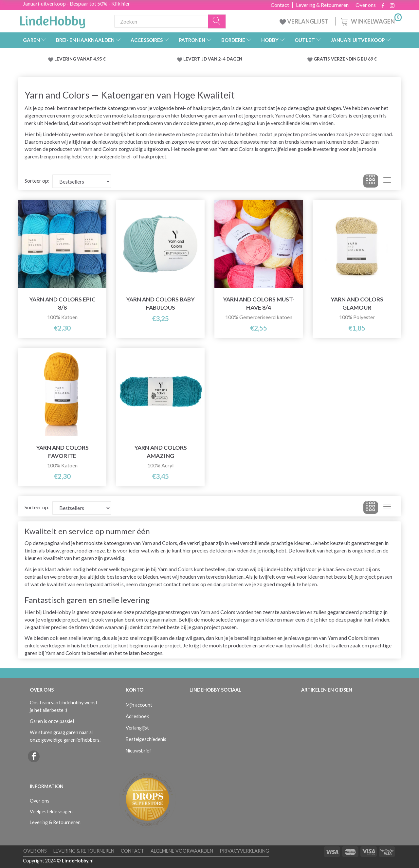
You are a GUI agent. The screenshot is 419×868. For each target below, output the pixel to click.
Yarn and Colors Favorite (62, 452)
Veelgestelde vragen (51, 812)
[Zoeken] (217, 21)
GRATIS (322, 59)
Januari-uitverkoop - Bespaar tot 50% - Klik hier (76, 3)
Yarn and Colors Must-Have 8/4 (259, 303)
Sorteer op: (37, 181)
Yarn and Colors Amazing (161, 452)
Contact (280, 5)
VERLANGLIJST (304, 21)
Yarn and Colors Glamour (357, 303)
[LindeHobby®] (52, 20)
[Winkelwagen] (371, 20)
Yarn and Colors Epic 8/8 (62, 303)
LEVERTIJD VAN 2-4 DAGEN (213, 59)
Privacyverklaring (244, 851)
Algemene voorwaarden (182, 851)
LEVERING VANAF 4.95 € (80, 59)
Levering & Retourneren (322, 5)
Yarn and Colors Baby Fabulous (160, 303)
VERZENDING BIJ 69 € (354, 59)
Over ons (366, 5)
